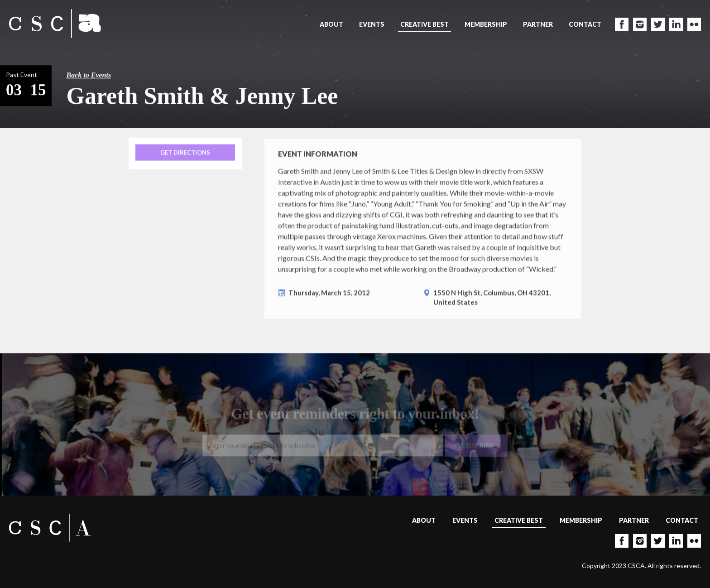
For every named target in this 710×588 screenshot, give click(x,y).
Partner (538, 24)
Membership (486, 24)
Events (372, 24)
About (331, 24)
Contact (585, 24)
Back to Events (89, 75)
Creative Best (425, 24)
